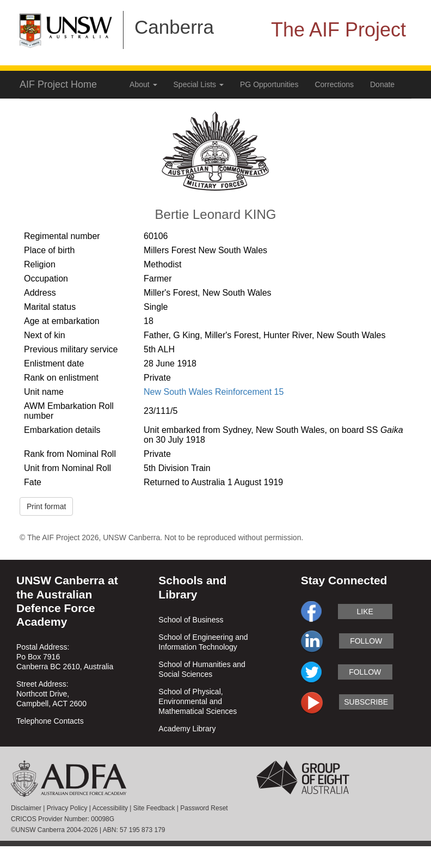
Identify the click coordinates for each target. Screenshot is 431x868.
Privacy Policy (67, 808)
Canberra (174, 27)
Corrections (334, 84)
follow (366, 641)
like (365, 612)
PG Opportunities (269, 84)
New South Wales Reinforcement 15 (214, 392)
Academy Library (187, 729)
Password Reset (204, 808)
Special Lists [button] (199, 84)
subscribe (366, 702)
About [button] (143, 84)
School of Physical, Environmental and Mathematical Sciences (198, 701)
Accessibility (110, 808)
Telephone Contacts (50, 721)
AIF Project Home (58, 84)
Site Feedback (154, 808)
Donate (382, 84)
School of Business (191, 620)
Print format (46, 506)
